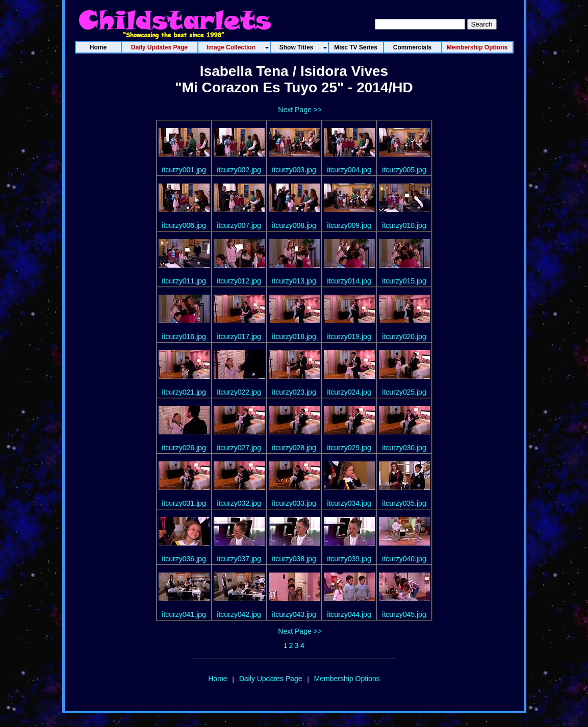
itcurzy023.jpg (294, 392)
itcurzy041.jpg (184, 614)
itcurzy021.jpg (184, 392)
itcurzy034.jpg (349, 503)
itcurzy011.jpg (184, 281)
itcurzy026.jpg (184, 448)
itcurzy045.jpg (404, 614)
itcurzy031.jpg (184, 503)
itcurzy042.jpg (239, 614)
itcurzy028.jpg (294, 448)
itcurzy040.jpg (404, 559)
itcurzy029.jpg (349, 448)
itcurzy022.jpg (239, 392)
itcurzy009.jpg (349, 225)
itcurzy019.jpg (349, 336)
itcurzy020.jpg (404, 336)
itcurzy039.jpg (349, 559)
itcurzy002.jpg (239, 170)
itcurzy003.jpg (294, 170)
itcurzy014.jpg (349, 281)
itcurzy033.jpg (294, 503)
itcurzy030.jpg (404, 448)
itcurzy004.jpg (349, 170)
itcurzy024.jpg (349, 392)
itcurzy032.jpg (239, 503)
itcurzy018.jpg (294, 336)
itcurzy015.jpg (404, 281)
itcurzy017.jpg (239, 336)
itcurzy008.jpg (294, 225)
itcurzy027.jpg (239, 448)
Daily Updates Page (271, 679)
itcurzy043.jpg (294, 614)
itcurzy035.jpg (404, 503)
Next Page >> (300, 110)
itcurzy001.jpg (184, 170)
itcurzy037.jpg (239, 559)
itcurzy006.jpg (184, 225)
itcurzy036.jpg (184, 559)
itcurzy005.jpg (404, 170)
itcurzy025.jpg (404, 392)
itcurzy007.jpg (239, 225)
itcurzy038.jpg (294, 559)
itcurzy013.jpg (294, 281)
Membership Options (347, 679)
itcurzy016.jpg (184, 336)
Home (218, 679)
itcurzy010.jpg (404, 225)
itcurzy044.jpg (349, 614)
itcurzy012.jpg (239, 281)
